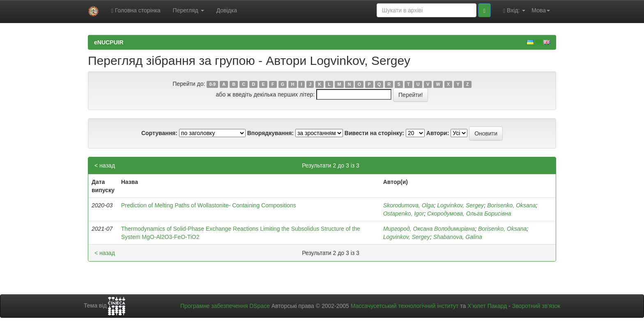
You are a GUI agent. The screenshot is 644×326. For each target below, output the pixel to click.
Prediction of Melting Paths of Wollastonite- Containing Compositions (209, 205)
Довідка (227, 10)
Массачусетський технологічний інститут (405, 306)
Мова (541, 10)
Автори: (438, 133)
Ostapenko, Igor (404, 214)
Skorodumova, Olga (409, 205)
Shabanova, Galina (458, 237)
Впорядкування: (270, 133)
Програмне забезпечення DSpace (225, 306)
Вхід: (514, 10)
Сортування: (159, 133)
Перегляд (189, 10)
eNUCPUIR (109, 42)
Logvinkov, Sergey (460, 205)
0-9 (213, 84)
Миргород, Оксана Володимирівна (429, 229)
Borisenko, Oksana (511, 205)
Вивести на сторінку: (374, 133)
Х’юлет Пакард (487, 306)
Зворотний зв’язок (536, 306)
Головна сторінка (136, 10)
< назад (105, 165)
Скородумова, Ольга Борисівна (469, 214)
